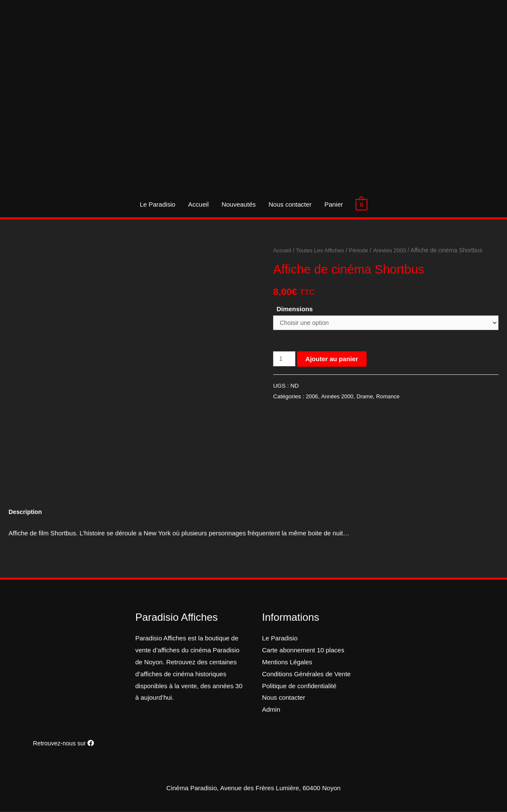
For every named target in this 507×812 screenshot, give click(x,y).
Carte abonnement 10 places (303, 651)
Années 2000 (395, 250)
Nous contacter (290, 204)
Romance (391, 398)
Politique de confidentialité (299, 687)
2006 (312, 398)
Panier (334, 204)
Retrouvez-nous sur (63, 744)
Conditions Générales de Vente (306, 675)
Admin (271, 710)
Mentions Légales (287, 663)
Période (363, 250)
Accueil (198, 204)
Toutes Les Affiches (322, 250)
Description (26, 513)
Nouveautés (239, 204)
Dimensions (295, 309)
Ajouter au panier (333, 360)
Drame (367, 398)
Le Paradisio (157, 204)
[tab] (26, 513)
